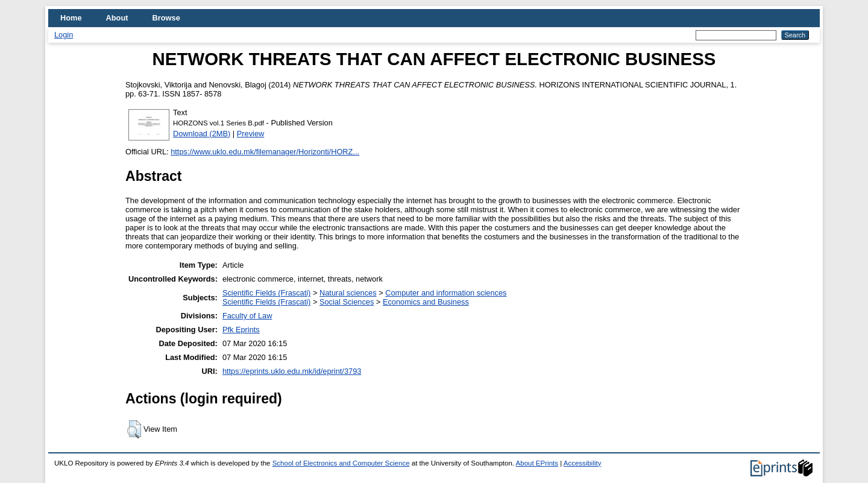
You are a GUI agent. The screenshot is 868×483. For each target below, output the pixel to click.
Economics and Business (426, 302)
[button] (134, 429)
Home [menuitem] (71, 18)
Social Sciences (347, 302)
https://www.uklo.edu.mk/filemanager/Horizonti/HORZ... (265, 152)
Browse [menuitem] (166, 18)
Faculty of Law (247, 316)
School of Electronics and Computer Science (341, 463)
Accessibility (583, 463)
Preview (251, 134)
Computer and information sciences (446, 293)
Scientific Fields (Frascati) (266, 293)
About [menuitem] (117, 18)
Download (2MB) (202, 134)
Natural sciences (348, 293)
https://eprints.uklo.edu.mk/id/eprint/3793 (292, 371)
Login (64, 35)
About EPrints (537, 463)
